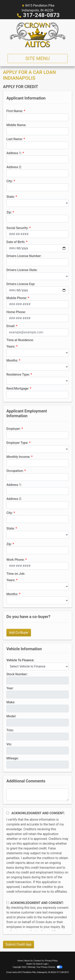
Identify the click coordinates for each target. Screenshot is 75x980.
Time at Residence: (20, 340)
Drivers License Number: (24, 256)
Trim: (10, 730)
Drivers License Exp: (21, 284)
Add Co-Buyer (19, 633)
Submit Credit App (18, 944)
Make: (11, 702)
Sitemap (31, 967)
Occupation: (15, 471)
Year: (10, 688)
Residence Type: (18, 374)
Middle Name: (16, 125)
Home (20, 961)
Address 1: (14, 153)
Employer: (13, 429)
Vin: (9, 744)
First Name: (15, 111)
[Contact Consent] (8, 903)
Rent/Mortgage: (18, 388)
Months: (12, 360)
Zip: (9, 212)
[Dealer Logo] (38, 35)
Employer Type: (17, 443)
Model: (11, 716)
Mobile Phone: (17, 298)
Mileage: (12, 758)
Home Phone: (16, 312)
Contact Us (39, 961)
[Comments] (37, 795)
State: (11, 197)
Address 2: (14, 167)
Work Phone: (15, 560)
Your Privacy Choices (49, 967)
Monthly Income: (18, 457)
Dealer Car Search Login (37, 964)
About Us (28, 961)
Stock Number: (17, 674)
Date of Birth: (16, 242)
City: (10, 181)
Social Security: (17, 228)
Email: (11, 326)
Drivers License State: (22, 270)
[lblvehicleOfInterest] (37, 666)
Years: (11, 346)
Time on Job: (16, 574)
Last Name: (15, 139)
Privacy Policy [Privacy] (51, 961)
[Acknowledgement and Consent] (8, 813)
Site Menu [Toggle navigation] (38, 58)
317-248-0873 (41, 15)
